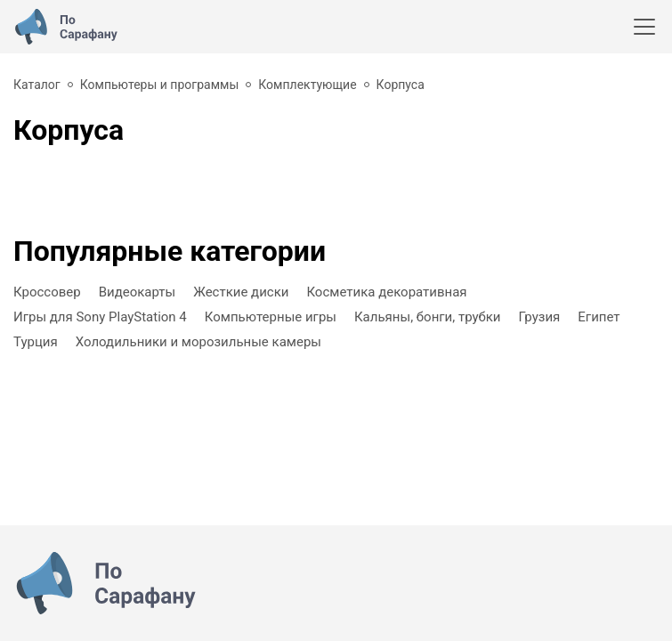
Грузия (540, 317)
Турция (36, 342)
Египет (599, 317)
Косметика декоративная (386, 292)
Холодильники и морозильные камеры (198, 342)
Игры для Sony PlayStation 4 (100, 317)
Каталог (37, 85)
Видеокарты (138, 292)
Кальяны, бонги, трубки (428, 317)
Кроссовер (47, 292)
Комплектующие (307, 85)
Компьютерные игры (271, 317)
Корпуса (401, 85)
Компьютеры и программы (160, 85)
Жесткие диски (241, 292)
